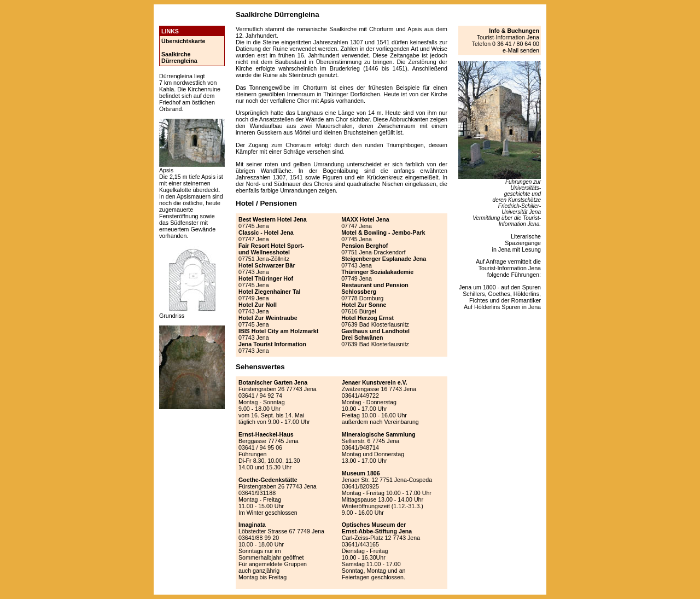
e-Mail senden (521, 50)
